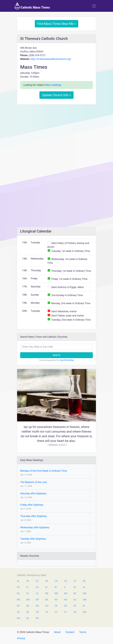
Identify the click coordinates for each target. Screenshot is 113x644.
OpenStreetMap (67, 360)
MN (84, 594)
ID (56, 587)
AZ (37, 581)
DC (18, 587)
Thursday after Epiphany (34, 516)
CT (75, 581)
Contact (70, 632)
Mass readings (53, 85)
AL (18, 581)
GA (37, 587)
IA (84, 587)
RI (84, 606)
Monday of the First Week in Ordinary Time (44, 471)
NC (28, 606)
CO (66, 581)
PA (75, 606)
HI (46, 587)
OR (66, 606)
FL (28, 587)
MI (75, 594)
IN (75, 587)
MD (56, 594)
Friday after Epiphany (32, 505)
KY (28, 594)
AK (28, 581)
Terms (83, 632)
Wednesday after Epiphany (35, 527)
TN (37, 612)
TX (46, 612)
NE (47, 600)
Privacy (21, 638)
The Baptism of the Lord (33, 482)
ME (47, 594)
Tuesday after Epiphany (33, 539)
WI (28, 618)
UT (56, 612)
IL (65, 587)
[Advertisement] (56, 130)
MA (66, 594)
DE (84, 581)
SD (28, 612)
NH (66, 600)
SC (18, 612)
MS (18, 600)
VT (65, 612)
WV (18, 618)
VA (75, 612)
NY (18, 606)
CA (56, 581)
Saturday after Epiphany (33, 493)
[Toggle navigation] (94, 6)
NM (84, 600)
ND (37, 606)
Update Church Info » (56, 95)
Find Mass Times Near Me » (57, 24)
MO (28, 600)
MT (37, 600)
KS (18, 594)
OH (47, 606)
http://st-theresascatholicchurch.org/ (51, 59)
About (57, 632)
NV (56, 600)
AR (47, 581)
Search (56, 355)
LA (37, 594)
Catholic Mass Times (32, 6)
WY (37, 618)
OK (56, 606)
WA (84, 612)
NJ (75, 600)
